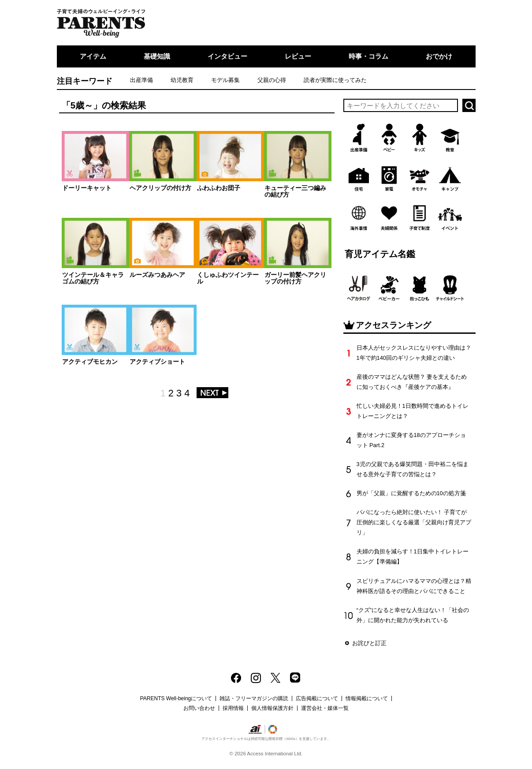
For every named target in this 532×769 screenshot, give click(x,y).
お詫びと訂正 (369, 643)
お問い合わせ (199, 708)
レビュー (298, 56)
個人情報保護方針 (272, 708)
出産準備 (141, 80)
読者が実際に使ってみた (335, 80)
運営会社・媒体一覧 (325, 708)
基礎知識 (157, 56)
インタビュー (227, 56)
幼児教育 (182, 80)
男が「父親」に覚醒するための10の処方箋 (411, 493)
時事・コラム (368, 56)
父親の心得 (272, 80)
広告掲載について (317, 698)
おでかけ (439, 56)
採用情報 (233, 708)
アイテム (93, 56)
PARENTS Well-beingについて (176, 698)
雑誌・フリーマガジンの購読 (254, 698)
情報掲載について (367, 698)
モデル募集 (225, 80)
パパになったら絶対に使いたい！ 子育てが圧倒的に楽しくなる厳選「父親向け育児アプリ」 (414, 522)
